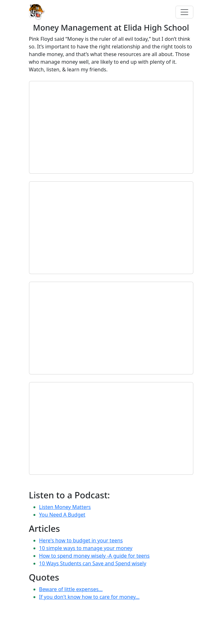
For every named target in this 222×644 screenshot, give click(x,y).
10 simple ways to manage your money (86, 548)
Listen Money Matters (65, 507)
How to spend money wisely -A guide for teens (94, 556)
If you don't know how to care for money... (90, 597)
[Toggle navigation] (184, 12)
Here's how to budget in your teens (81, 540)
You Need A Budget (62, 515)
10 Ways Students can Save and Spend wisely (93, 563)
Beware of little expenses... (71, 589)
